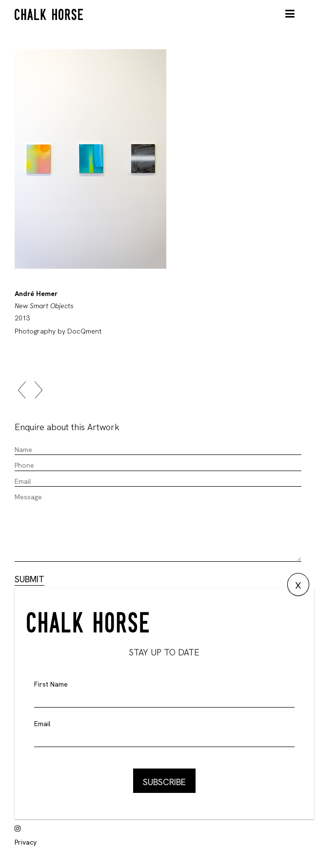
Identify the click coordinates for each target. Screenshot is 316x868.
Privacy (26, 842)
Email (42, 724)
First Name (51, 684)
